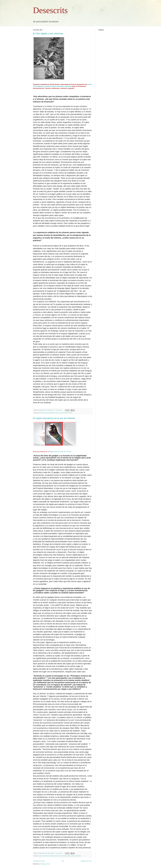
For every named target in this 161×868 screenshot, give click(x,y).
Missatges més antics (86, 861)
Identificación (52, 413)
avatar (46, 413)
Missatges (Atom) (45, 864)
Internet (57, 413)
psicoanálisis (57, 856)
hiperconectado (46, 856)
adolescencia (42, 413)
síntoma (70, 413)
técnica (73, 856)
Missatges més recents (39, 861)
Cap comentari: (59, 410)
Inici (63, 861)
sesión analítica (64, 856)
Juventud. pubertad (64, 413)
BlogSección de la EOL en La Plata (60, 452)
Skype (69, 856)
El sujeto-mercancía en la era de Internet (54, 418)
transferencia (78, 856)
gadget (40, 856)
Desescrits (50, 10)
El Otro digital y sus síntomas (48, 34)
